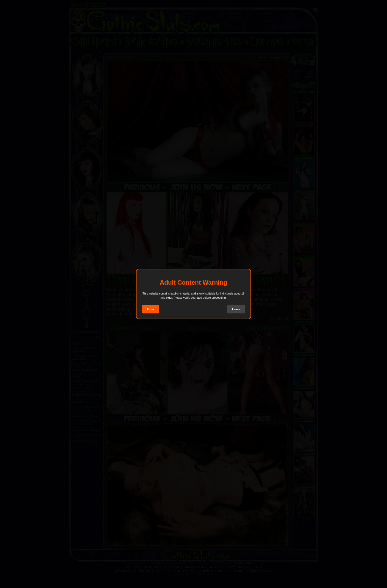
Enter (150, 309)
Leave (236, 309)
